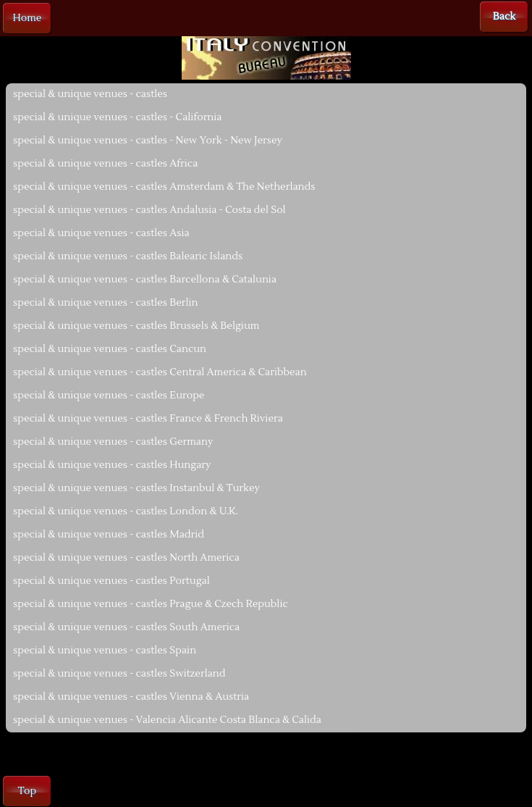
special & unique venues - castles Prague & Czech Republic (151, 604)
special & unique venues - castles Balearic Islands (128, 256)
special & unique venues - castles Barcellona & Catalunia (145, 280)
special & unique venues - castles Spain (105, 651)
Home (28, 18)
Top (27, 791)
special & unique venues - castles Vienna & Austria (131, 697)
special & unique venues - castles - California (118, 117)
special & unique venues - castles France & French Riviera (148, 419)
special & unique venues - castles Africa (105, 164)
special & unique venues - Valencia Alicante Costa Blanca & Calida (167, 720)
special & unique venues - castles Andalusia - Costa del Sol (149, 210)
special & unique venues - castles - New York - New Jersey (148, 141)
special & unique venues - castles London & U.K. (126, 511)
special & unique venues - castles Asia (101, 233)
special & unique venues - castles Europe (109, 396)
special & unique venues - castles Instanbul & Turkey (136, 488)
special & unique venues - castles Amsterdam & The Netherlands (164, 187)
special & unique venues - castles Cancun (110, 349)
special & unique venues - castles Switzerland (119, 674)
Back (504, 17)
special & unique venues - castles (90, 94)
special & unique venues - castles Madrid (109, 535)
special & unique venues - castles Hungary (112, 465)
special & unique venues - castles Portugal (111, 581)
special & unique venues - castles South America (126, 627)
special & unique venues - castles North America (126, 558)
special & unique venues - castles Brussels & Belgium (136, 326)
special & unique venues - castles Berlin (106, 303)
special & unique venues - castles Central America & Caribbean (160, 372)
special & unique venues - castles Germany (113, 442)
